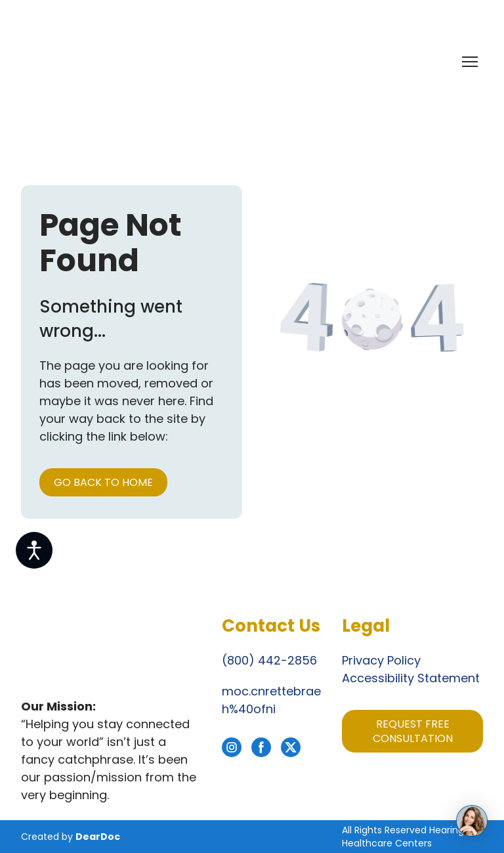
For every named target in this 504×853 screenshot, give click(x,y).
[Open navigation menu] (470, 62)
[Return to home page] (94, 61)
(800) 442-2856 (269, 660)
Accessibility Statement (411, 678)
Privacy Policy (381, 660)
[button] (103, 482)
